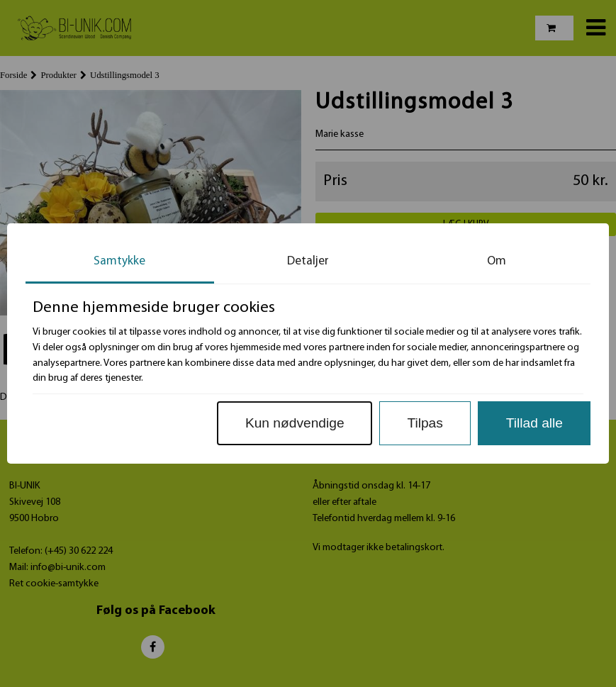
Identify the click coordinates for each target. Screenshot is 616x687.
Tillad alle (534, 423)
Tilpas (425, 423)
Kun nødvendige (295, 423)
